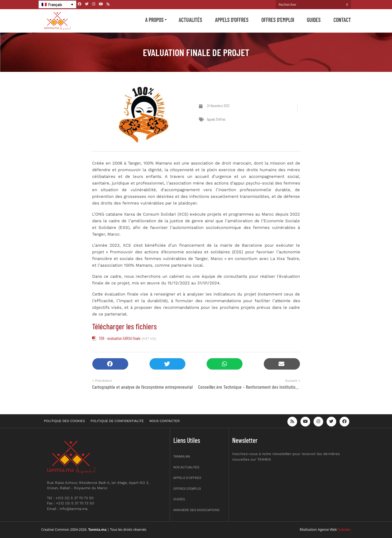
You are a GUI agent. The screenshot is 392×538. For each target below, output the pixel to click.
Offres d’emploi (278, 20)
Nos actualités (186, 467)
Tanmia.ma (182, 456)
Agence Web (327, 530)
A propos (154, 20)
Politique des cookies (65, 421)
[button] (110, 364)
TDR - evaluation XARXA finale (120, 338)
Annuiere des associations (197, 510)
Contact (342, 20)
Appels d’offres (232, 20)
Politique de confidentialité (117, 421)
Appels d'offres (216, 119)
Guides (314, 20)
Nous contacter (164, 421)
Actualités (190, 20)
